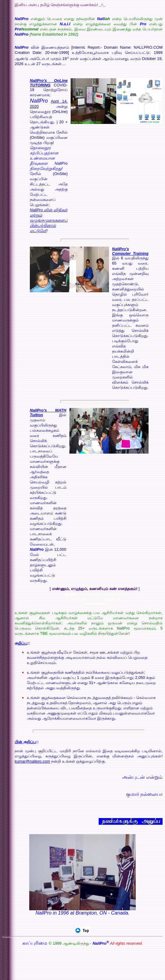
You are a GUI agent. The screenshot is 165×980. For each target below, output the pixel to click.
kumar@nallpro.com (32, 761)
